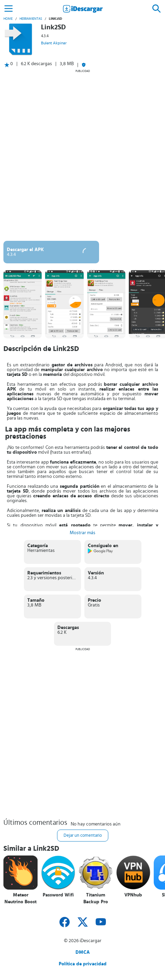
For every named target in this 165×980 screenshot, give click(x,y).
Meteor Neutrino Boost (20, 898)
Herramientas (31, 19)
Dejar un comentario (83, 836)
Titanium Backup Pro (96, 898)
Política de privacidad (83, 964)
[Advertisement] (82, 155)
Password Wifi (58, 895)
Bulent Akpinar (54, 43)
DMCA (83, 952)
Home (8, 19)
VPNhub (133, 895)
